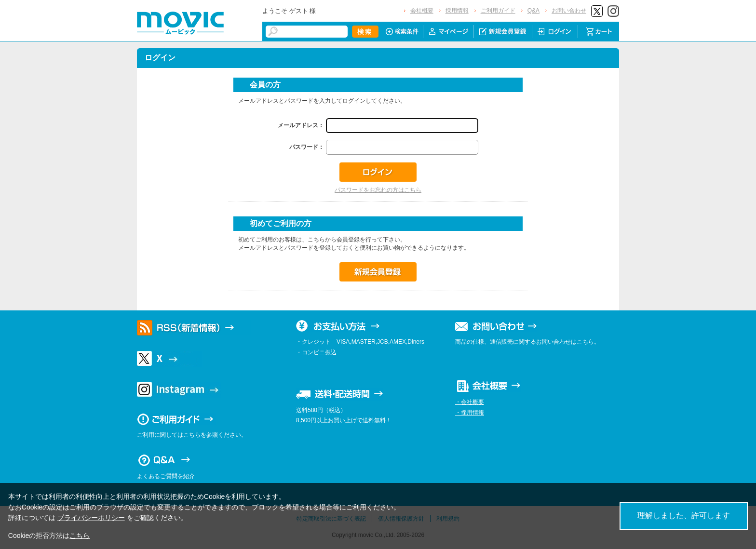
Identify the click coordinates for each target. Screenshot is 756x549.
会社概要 (422, 11)
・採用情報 (470, 413)
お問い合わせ (569, 11)
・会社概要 (470, 402)
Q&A (533, 11)
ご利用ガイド (498, 11)
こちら (80, 536)
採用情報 (457, 11)
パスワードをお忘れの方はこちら (378, 190)
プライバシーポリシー (91, 518)
